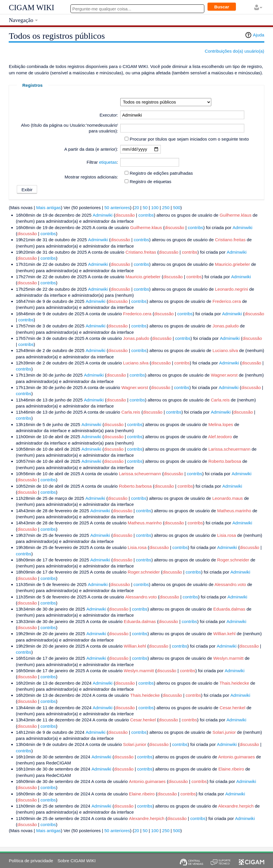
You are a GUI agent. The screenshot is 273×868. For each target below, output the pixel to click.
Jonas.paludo (225, 326)
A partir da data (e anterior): (91, 149)
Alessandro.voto (230, 584)
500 (177, 208)
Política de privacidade (31, 861)
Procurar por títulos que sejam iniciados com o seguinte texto (189, 139)
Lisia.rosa (226, 535)
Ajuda (259, 35)
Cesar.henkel (233, 708)
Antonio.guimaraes (237, 757)
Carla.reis (220, 400)
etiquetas (108, 162)
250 (166, 208)
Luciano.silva (225, 350)
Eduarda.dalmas (229, 609)
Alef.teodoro (220, 437)
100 (155, 208)
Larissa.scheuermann (229, 449)
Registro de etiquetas (151, 181)
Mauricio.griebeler (233, 264)
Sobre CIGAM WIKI (77, 861)
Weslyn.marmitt (228, 658)
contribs (146, 215)
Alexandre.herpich (236, 806)
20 (137, 208)
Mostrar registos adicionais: (91, 177)
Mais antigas (49, 208)
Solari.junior (224, 732)
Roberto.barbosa (225, 461)
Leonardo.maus (227, 498)
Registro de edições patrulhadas (161, 173)
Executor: (109, 115)
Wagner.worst (224, 375)
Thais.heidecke (234, 683)
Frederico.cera (227, 301)
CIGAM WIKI (31, 8)
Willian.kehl (224, 634)
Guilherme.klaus (236, 215)
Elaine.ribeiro (231, 769)
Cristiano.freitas (230, 240)
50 (145, 208)
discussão (125, 215)
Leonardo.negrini (232, 289)
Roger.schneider (233, 560)
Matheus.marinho (234, 511)
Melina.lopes (221, 424)
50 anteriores (117, 208)
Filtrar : (102, 162)
